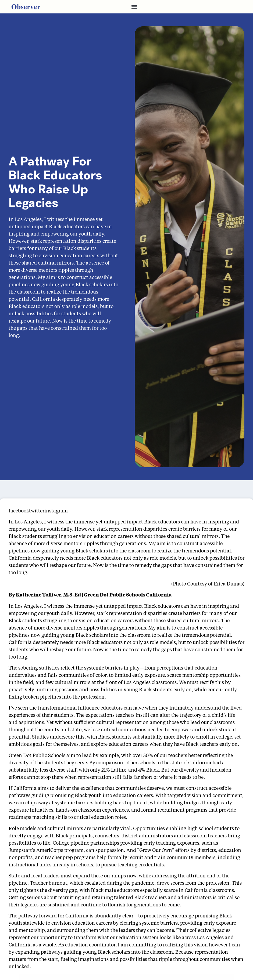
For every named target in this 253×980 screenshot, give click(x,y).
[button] (134, 7)
